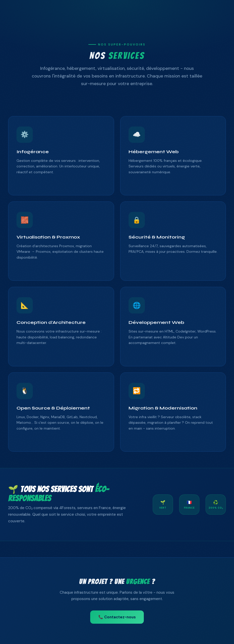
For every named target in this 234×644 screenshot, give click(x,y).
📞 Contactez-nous (117, 617)
